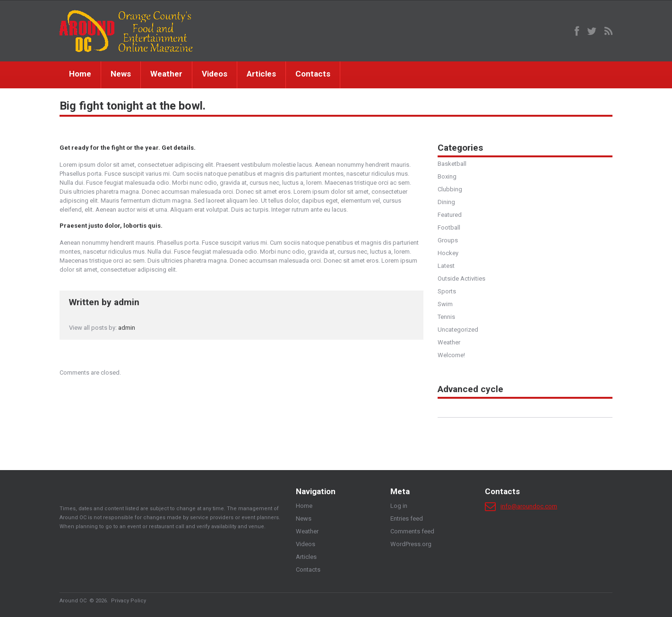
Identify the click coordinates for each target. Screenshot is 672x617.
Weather (166, 74)
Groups (448, 240)
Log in (399, 506)
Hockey (448, 253)
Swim (445, 304)
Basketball (452, 164)
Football (449, 227)
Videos (215, 74)
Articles (261, 74)
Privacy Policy (129, 601)
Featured (450, 215)
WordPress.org (411, 544)
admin (127, 302)
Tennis (446, 317)
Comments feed (412, 531)
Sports (447, 291)
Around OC (73, 601)
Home (80, 74)
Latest (446, 266)
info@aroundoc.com (529, 506)
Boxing (447, 176)
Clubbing (450, 189)
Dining (446, 202)
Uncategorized (458, 330)
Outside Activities (461, 279)
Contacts (313, 74)
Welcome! (451, 355)
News (121, 74)
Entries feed (407, 518)
